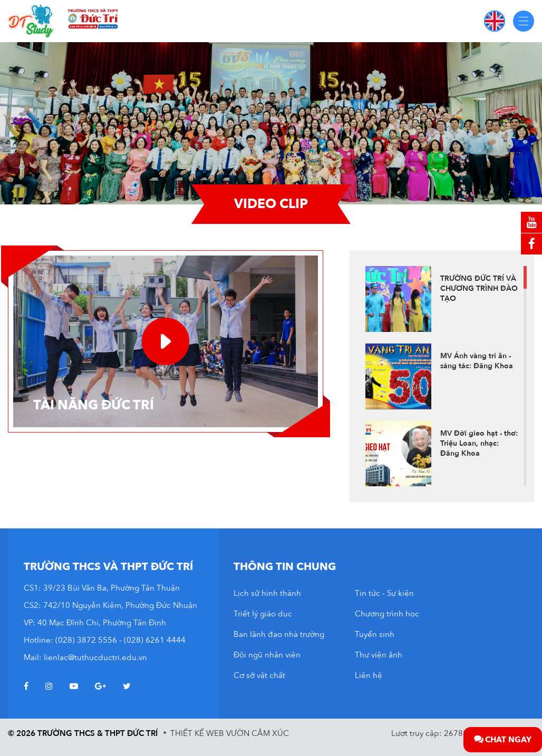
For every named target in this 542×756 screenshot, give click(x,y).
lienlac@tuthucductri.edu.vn (95, 657)
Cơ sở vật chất (259, 675)
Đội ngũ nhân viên (267, 655)
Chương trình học (387, 614)
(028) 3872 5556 (86, 640)
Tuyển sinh (375, 634)
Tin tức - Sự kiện (384, 593)
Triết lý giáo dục (263, 614)
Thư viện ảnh (379, 655)
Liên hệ (369, 675)
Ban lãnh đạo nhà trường (279, 634)
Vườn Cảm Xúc (258, 733)
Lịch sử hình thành (267, 593)
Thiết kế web (197, 733)
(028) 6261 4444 (155, 640)
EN (495, 21)
